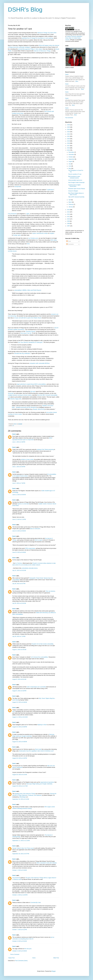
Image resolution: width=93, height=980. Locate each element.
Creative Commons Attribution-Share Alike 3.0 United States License (74, 38)
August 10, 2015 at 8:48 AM (20, 702)
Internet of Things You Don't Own (47, 33)
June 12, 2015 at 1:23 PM (19, 519)
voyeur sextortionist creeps (40, 233)
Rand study (38, 749)
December (71, 152)
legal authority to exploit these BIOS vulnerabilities (31, 384)
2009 (69, 221)
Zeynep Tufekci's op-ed (23, 848)
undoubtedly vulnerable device (29, 568)
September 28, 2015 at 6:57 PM (21, 854)
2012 (69, 214)
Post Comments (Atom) (21, 961)
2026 (69, 125)
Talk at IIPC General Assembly (76, 197)
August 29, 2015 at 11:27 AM (20, 786)
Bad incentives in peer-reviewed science (74, 177)
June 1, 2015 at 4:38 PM (19, 442)
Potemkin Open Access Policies (77, 189)
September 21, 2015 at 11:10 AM (21, 841)
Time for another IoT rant (75, 174)
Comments (70, 244)
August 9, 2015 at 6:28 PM (19, 691)
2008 (69, 224)
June (70, 166)
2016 (69, 148)
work (80, 35)
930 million (54, 240)
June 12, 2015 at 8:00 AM (19, 495)
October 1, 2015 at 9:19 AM (20, 870)
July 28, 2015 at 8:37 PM (19, 584)
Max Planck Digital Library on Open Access (76, 194)
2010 (69, 219)
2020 (69, 139)
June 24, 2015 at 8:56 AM (19, 531)
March (70, 202)
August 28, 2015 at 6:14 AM (20, 775)
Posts (69, 241)
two (32, 391)
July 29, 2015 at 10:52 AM (19, 603)
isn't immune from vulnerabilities (39, 657)
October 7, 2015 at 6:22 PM (20, 930)
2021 (69, 136)
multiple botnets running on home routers (20, 395)
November (71, 155)
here (28, 244)
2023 (69, 132)
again (28, 214)
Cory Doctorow (12, 214)
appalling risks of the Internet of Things (25, 794)
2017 (69, 146)
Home (34, 958)
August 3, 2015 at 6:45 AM (19, 650)
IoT (13, 426)
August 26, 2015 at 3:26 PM (20, 758)
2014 (69, 210)
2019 (69, 141)
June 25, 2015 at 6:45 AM (19, 552)
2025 (69, 127)
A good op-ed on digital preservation (74, 186)
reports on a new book (23, 504)
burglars (52, 233)
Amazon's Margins (73, 191)
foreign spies (17, 235)
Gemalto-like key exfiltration (22, 353)
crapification (50, 190)
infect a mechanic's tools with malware (46, 863)
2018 (69, 143)
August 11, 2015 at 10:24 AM (20, 717)
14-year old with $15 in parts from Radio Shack (28, 318)
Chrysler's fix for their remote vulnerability (42, 644)
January (71, 207)
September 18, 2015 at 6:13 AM (21, 799)
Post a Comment (15, 954)
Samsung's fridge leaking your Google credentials (39, 784)
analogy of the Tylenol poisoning (45, 449)
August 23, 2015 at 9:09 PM (20, 727)
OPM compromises (30, 548)
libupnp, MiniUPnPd (39, 409)
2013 (69, 212)
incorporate (18, 187)
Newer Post (11, 958)
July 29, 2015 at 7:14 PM (19, 636)
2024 (69, 129)
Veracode (11, 393)
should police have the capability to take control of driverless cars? (36, 751)
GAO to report (39, 540)
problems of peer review (27, 459)
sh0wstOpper (23, 797)
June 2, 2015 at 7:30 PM (19, 483)
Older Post (56, 958)
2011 (69, 217)
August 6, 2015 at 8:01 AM (19, 679)
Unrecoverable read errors (75, 180)
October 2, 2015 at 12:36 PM (20, 895)
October (71, 157)
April (70, 200)
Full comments (69, 118)
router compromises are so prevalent (36, 687)
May (70, 168)
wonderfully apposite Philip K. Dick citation (30, 49)
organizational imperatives (47, 782)
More (77, 81)
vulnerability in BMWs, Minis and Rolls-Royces (28, 290)
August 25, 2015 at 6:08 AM (20, 742)
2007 (69, 226)
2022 (69, 134)
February (71, 204)
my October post (33, 238)
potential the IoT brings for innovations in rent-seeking (37, 38)
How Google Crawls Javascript (76, 183)
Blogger (54, 971)
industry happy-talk (16, 399)
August (71, 161)
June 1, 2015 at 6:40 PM (19, 467)
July (70, 164)
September (72, 159)
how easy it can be (26, 333)
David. (14, 434)
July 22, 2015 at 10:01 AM (19, 570)
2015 (69, 150)
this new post (28, 949)
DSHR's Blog (25, 10)
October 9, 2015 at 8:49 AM (20, 951)
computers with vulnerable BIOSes (39, 363)
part (34, 391)
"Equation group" (30, 331)
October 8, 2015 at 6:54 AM (20, 941)
